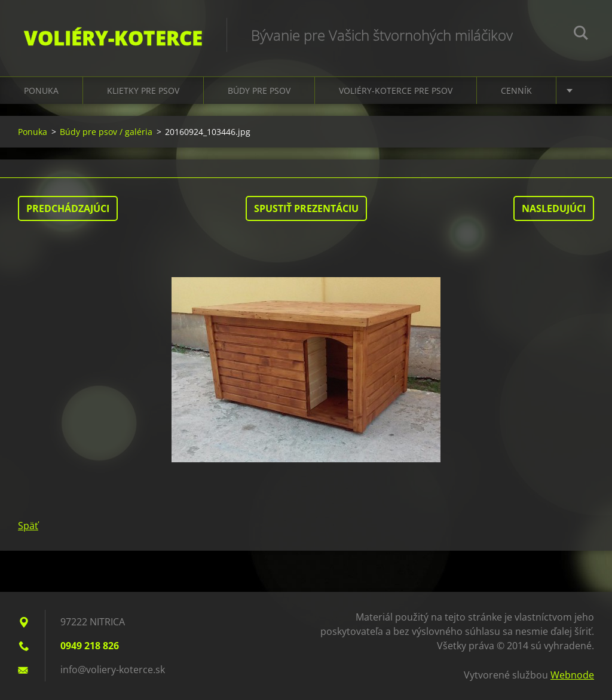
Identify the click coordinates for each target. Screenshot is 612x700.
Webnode (572, 675)
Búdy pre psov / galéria (106, 132)
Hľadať (581, 35)
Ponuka (41, 90)
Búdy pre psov (259, 90)
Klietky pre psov (143, 90)
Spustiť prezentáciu (306, 208)
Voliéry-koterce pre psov (396, 90)
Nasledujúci (554, 208)
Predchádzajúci (68, 208)
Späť (28, 526)
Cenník (516, 90)
